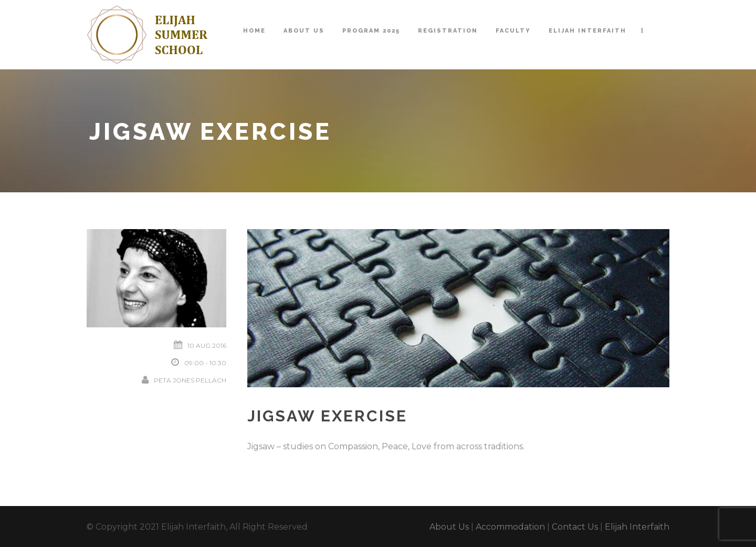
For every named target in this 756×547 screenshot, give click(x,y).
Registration (448, 31)
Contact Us (575, 527)
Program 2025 (371, 31)
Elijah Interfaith (587, 31)
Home (254, 31)
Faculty (513, 31)
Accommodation (510, 527)
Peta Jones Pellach (190, 380)
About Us (304, 31)
